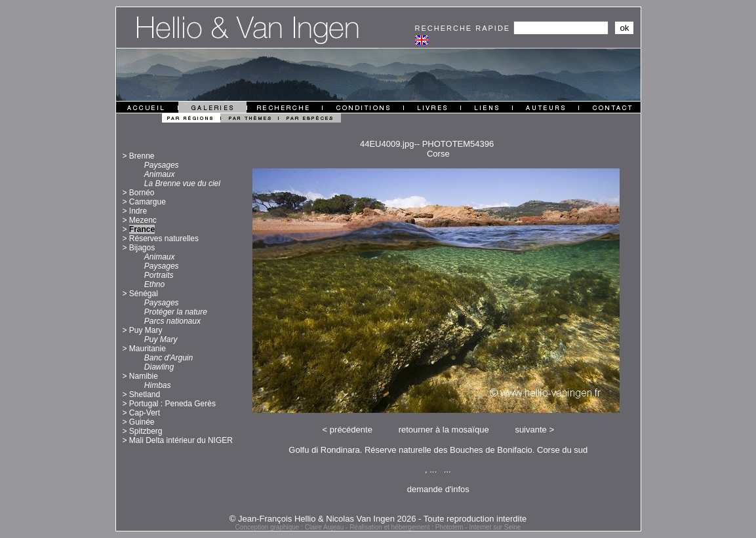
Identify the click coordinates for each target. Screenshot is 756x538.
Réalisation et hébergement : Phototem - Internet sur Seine (435, 527)
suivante (530, 430)
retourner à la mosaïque (444, 430)
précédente (351, 430)
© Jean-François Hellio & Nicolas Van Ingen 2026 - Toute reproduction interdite (378, 519)
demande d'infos (438, 489)
